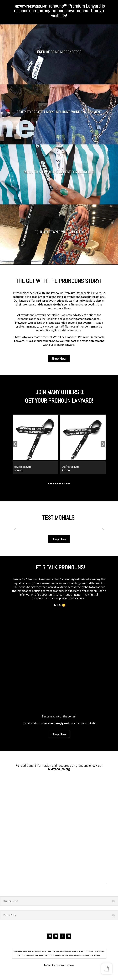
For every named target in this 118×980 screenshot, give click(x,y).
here (71, 965)
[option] (35, 446)
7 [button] (62, 484)
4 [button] (56, 484)
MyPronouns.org (59, 769)
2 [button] (51, 484)
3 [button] (53, 484)
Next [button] (103, 444)
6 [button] (60, 484)
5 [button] (58, 484)
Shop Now (59, 358)
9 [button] (67, 484)
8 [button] (65, 484)
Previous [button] (15, 444)
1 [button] (49, 484)
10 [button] (69, 484)
